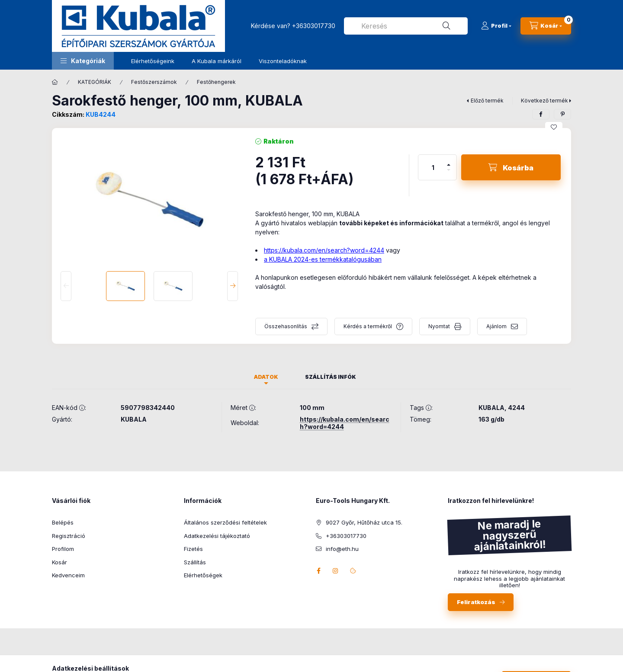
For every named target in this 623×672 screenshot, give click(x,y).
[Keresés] (446, 26)
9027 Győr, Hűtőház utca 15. (364, 522)
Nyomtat (439, 326)
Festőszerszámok (154, 82)
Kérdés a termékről (368, 326)
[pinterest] (562, 114)
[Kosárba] (511, 167)
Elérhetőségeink (153, 61)
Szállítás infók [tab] (331, 377)
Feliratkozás (476, 602)
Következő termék (544, 101)
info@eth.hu (342, 549)
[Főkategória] (55, 82)
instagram (336, 571)
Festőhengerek (216, 82)
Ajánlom (496, 326)
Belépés (63, 522)
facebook (318, 571)
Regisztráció (69, 536)
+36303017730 (314, 26)
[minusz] (449, 174)
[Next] (233, 286)
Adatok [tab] (266, 377)
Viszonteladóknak (283, 61)
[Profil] (496, 26)
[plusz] (449, 161)
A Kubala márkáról (217, 61)
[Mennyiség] (433, 167)
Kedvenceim (68, 575)
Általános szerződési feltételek (225, 522)
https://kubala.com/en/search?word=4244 (324, 250)
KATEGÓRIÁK (95, 82)
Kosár (59, 562)
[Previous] (66, 286)
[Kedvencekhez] (554, 127)
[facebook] (541, 114)
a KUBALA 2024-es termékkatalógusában (323, 259)
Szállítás (195, 562)
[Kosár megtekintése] (546, 26)
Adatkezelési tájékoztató (217, 536)
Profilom (63, 549)
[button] (83, 61)
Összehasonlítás (286, 326)
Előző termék (487, 101)
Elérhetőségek (203, 575)
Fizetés (193, 549)
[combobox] (406, 26)
